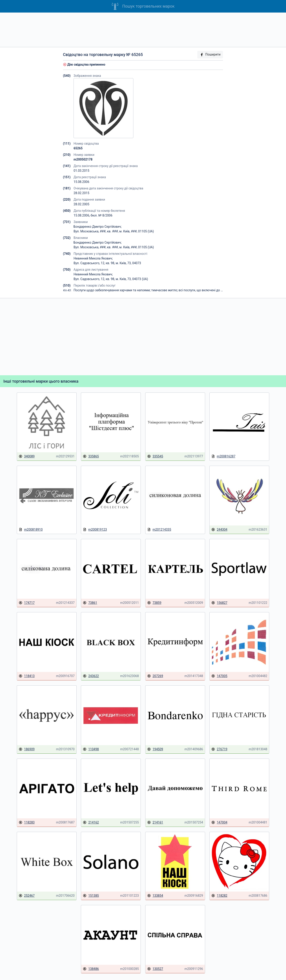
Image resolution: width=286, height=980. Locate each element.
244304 (219, 530)
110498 (91, 749)
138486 (91, 969)
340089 (27, 456)
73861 (90, 603)
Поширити (210, 55)
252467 (27, 896)
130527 (155, 969)
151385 (91, 896)
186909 (27, 749)
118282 (219, 896)
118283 (27, 822)
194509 (155, 749)
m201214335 (159, 530)
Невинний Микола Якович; (93, 258)
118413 (27, 676)
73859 (154, 603)
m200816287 (223, 456)
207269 (155, 676)
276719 (219, 749)
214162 (91, 822)
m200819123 (95, 530)
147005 (219, 676)
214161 (155, 822)
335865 (91, 456)
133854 (155, 896)
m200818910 (31, 530)
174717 (27, 603)
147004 (219, 822)
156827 (219, 603)
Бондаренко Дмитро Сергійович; (98, 227)
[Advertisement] (143, 30)
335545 (155, 456)
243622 (91, 676)
